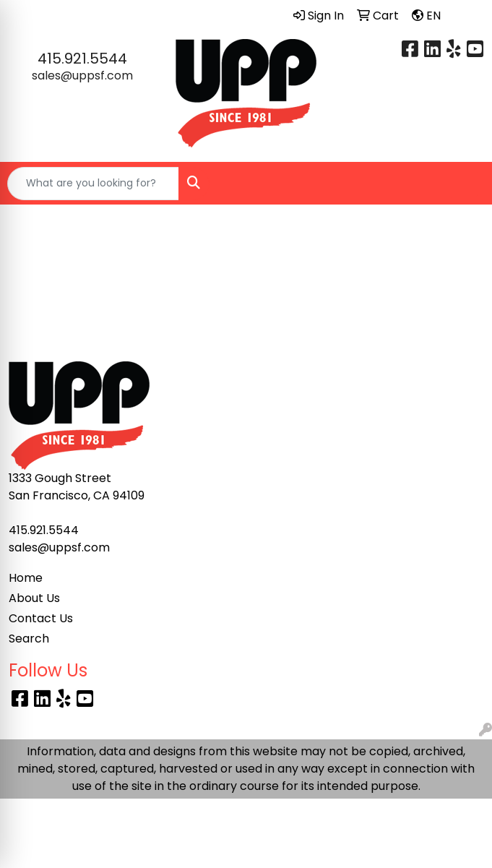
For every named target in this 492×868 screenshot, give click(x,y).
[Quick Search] (93, 184)
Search (29, 639)
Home (26, 578)
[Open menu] (463, 184)
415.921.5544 (82, 59)
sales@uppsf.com (82, 76)
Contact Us (41, 618)
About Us (34, 598)
